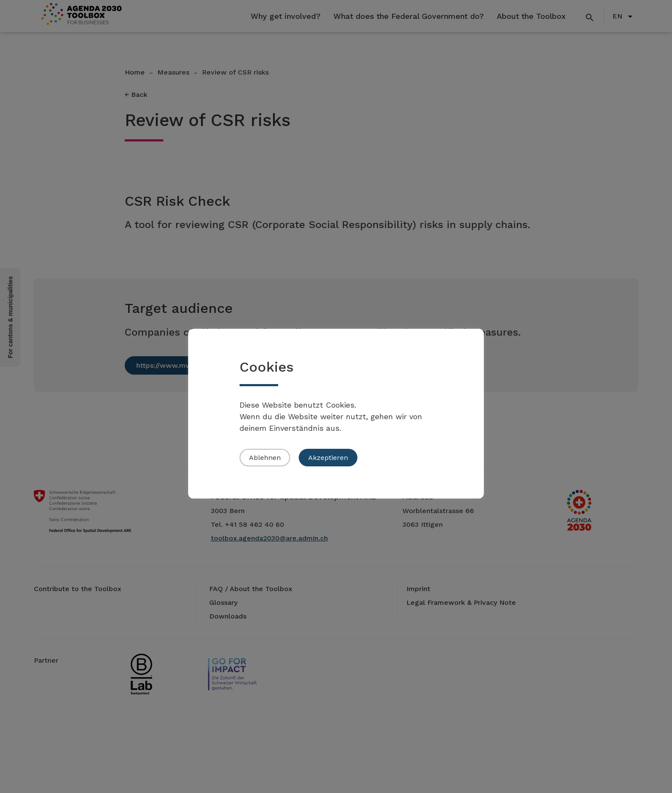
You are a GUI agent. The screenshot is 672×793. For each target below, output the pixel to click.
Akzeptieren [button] (328, 458)
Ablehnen (265, 458)
